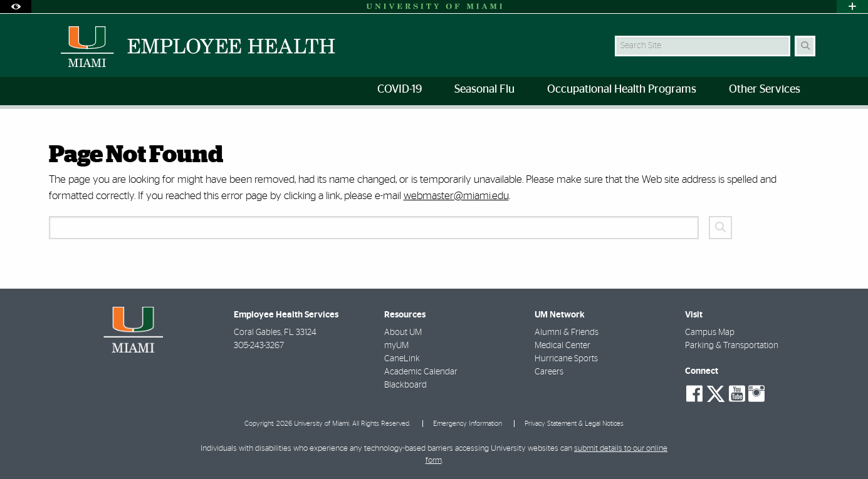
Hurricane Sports (566, 359)
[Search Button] (805, 46)
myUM (396, 346)
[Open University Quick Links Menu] (852, 7)
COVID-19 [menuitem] (400, 90)
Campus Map (710, 332)
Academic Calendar (421, 372)
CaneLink (402, 359)
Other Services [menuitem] (765, 90)
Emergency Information (468, 424)
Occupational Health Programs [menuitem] (622, 90)
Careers (549, 372)
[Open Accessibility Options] (16, 7)
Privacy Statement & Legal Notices (574, 424)
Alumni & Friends (567, 332)
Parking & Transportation (732, 346)
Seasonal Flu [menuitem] (484, 90)
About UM (403, 332)
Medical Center (562, 346)
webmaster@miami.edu (456, 196)
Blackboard (405, 385)
